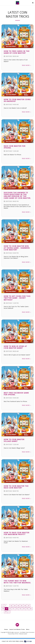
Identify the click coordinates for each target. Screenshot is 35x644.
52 (17, 609)
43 (15, 606)
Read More (27, 65)
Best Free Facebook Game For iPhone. (16, 394)
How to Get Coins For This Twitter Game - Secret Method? (17, 298)
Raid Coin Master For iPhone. (15, 147)
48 (3, 609)
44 (18, 606)
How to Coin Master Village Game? (14, 440)
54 (24, 609)
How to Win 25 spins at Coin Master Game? (15, 347)
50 (10, 609)
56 (31, 609)
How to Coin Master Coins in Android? (17, 100)
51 (13, 609)
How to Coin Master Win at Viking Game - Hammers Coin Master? (17, 248)
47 (29, 606)
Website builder (23, 634)
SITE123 (16, 634)
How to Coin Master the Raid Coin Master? (16, 487)
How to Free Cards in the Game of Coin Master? (17, 52)
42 (11, 606)
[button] (2, 3)
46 (25, 606)
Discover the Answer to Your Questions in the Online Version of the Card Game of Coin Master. (17, 195)
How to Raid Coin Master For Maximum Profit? (17, 533)
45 (22, 606)
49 (7, 609)
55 (27, 609)
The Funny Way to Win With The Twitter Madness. (17, 582)
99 (6, 612)
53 (20, 609)
